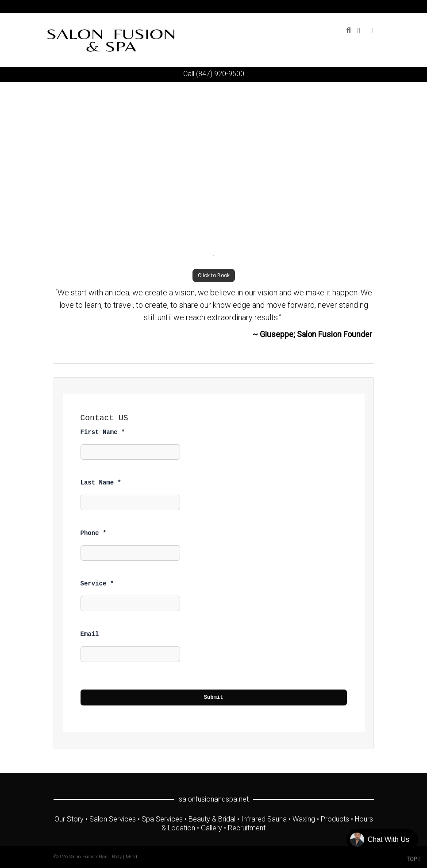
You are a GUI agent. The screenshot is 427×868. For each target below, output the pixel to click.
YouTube (347, 7)
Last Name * (101, 483)
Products (335, 819)
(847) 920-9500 (220, 74)
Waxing (304, 819)
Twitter (322, 7)
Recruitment (247, 828)
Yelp (373, 7)
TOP (414, 859)
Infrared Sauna (264, 819)
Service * (97, 584)
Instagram (360, 7)
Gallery (212, 828)
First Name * (103, 432)
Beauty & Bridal (212, 819)
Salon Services (113, 819)
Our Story (69, 819)
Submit (214, 697)
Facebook (335, 7)
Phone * (94, 533)
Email (90, 634)
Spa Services (162, 819)
